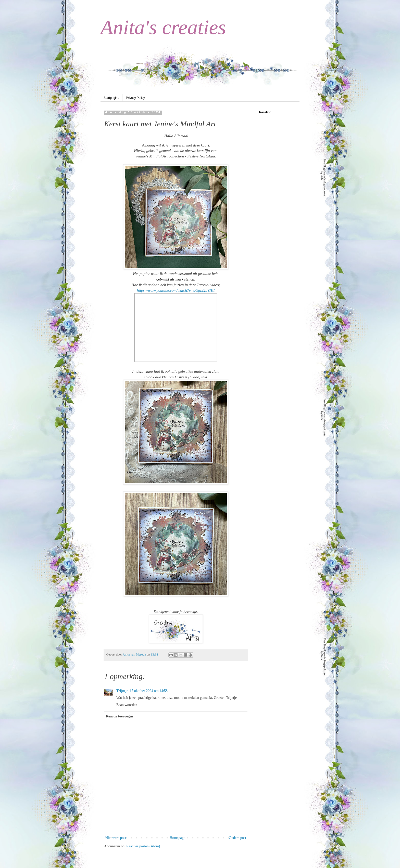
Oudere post (237, 838)
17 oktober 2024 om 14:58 (149, 691)
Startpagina (111, 98)
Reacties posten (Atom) (143, 846)
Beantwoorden (127, 705)
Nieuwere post (116, 838)
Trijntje (122, 691)
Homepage (177, 838)
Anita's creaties (163, 27)
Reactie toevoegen (120, 716)
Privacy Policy (135, 98)
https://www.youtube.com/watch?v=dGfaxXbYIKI (176, 290)
